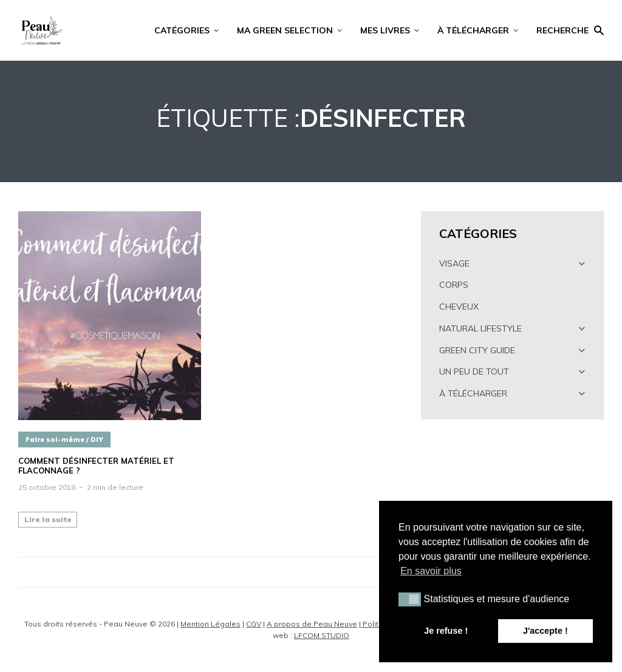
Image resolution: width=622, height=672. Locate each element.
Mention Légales (210, 624)
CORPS (454, 285)
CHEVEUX (459, 307)
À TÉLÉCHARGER (473, 30)
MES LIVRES (385, 30)
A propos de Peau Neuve (312, 624)
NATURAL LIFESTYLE (480, 328)
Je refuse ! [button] (446, 631)
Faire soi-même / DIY (64, 440)
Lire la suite (48, 519)
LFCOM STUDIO (322, 635)
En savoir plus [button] (431, 571)
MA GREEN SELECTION (285, 30)
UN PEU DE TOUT (474, 372)
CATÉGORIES (182, 30)
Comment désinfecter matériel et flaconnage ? (96, 466)
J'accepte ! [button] (545, 631)
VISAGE (454, 263)
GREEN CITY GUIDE (477, 350)
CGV (254, 624)
